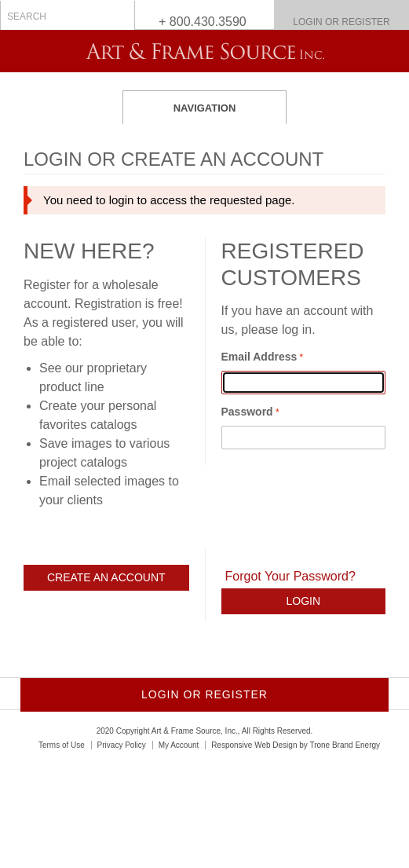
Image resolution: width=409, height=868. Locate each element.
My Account (179, 745)
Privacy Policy (122, 745)
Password (247, 412)
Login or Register (341, 22)
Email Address (259, 357)
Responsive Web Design (254, 745)
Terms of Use (62, 745)
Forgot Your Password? (290, 576)
